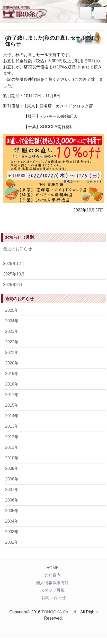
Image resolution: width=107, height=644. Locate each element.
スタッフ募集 (52, 590)
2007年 (12, 490)
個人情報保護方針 (52, 583)
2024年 (12, 321)
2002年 (12, 542)
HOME (52, 568)
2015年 (12, 405)
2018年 (12, 384)
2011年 (12, 447)
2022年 (12, 342)
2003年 (12, 532)
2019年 (12, 374)
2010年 (12, 458)
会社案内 (52, 575)
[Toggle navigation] (100, 13)
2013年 (12, 426)
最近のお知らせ (17, 249)
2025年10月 (14, 274)
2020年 (12, 363)
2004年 (12, 521)
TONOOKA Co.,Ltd (59, 612)
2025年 (12, 310)
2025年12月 (14, 263)
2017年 (12, 395)
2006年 (12, 500)
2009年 (12, 468)
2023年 (12, 331)
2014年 (12, 416)
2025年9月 (13, 285)
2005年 (12, 511)
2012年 (12, 437)
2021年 (12, 352)
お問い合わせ (53, 598)
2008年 (12, 479)
